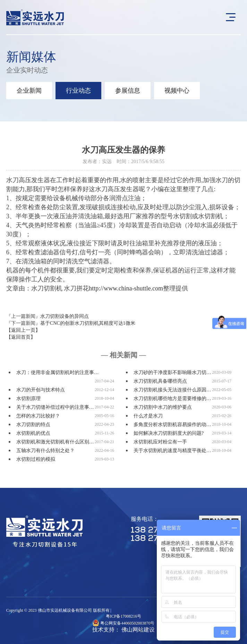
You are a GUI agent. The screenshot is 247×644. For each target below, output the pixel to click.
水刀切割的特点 (33, 425)
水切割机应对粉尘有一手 (160, 442)
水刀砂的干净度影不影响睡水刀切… (172, 372)
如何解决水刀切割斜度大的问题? (169, 433)
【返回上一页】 (23, 330)
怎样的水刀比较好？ (38, 416)
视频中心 (177, 91)
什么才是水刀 (148, 416)
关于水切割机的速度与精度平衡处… (172, 451)
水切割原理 (28, 399)
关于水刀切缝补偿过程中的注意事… (55, 407)
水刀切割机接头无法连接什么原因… (172, 390)
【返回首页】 (21, 337)
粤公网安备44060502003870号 (127, 623)
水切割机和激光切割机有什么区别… (55, 442)
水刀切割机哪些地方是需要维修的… (172, 399)
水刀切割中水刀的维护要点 (163, 407)
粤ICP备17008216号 (124, 616)
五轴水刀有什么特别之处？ (45, 451)
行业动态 (78, 91)
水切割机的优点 (33, 433)
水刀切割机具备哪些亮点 (160, 381)
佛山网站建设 (138, 630)
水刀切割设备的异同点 (65, 316)
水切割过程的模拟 (36, 459)
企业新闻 (29, 91)
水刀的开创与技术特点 (41, 390)
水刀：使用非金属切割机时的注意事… (58, 372)
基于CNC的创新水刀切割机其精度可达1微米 (88, 323)
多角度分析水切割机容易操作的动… (172, 425)
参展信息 (128, 91)
